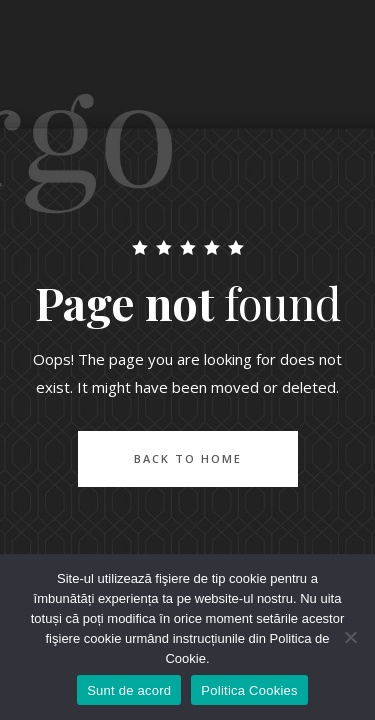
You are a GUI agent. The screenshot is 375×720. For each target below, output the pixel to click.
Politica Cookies (249, 690)
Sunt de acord (129, 690)
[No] (350, 637)
